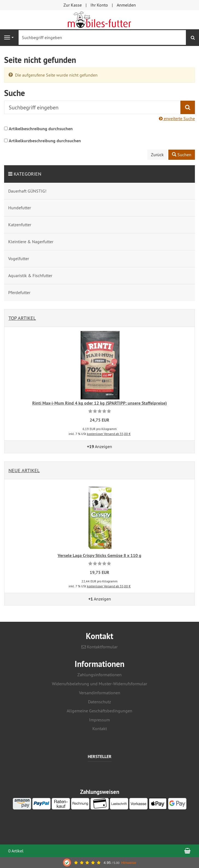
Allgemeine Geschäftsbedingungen (99, 711)
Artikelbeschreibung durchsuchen (41, 129)
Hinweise (129, 863)
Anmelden (126, 5)
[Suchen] (193, 38)
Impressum (99, 720)
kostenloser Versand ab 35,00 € (109, 434)
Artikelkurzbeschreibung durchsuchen (45, 141)
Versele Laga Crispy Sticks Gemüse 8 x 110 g (99, 555)
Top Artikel (22, 318)
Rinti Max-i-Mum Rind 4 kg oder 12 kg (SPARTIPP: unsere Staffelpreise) (99, 403)
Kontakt (100, 728)
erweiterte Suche (177, 118)
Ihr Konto (99, 5)
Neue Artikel (24, 470)
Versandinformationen (100, 693)
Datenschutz (99, 702)
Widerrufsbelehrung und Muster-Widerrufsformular (99, 684)
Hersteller (100, 757)
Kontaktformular (99, 647)
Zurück (157, 155)
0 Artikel (16, 851)
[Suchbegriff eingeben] (102, 37)
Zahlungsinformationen (99, 675)
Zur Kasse (73, 5)
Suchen (182, 155)
